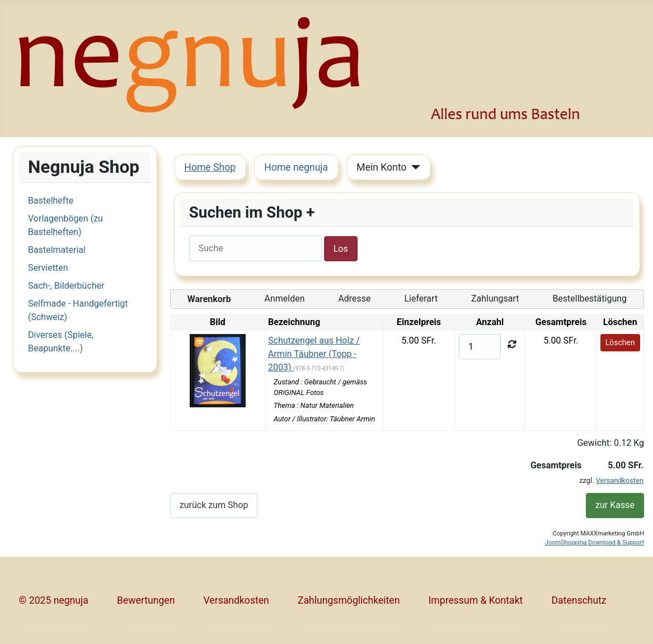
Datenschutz (579, 600)
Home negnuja (296, 167)
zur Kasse (615, 505)
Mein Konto (381, 167)
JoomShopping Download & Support (595, 542)
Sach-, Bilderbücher (66, 286)
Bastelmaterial (57, 250)
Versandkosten (620, 480)
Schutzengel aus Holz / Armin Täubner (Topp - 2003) (314, 354)
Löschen (620, 342)
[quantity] (480, 347)
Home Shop (210, 167)
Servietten (48, 268)
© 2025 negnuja (54, 600)
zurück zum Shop (214, 505)
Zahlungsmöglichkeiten (349, 600)
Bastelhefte (51, 201)
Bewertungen (146, 600)
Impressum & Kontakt (476, 600)
